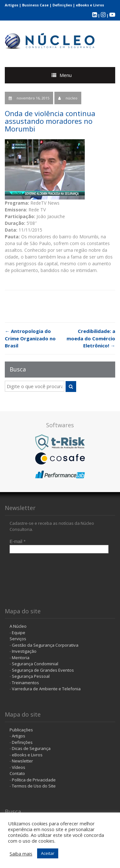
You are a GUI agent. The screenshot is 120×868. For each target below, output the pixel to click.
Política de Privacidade (34, 780)
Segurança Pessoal (31, 676)
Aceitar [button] (48, 853)
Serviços (18, 639)
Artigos (12, 5)
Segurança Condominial (35, 664)
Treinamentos (25, 683)
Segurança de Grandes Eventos (43, 670)
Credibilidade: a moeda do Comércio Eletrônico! (91, 338)
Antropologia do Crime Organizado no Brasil (30, 338)
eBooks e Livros (90, 5)
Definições (62, 5)
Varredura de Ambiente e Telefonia (46, 689)
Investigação (24, 651)
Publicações (21, 730)
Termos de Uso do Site (34, 786)
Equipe (19, 633)
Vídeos (19, 767)
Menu (66, 75)
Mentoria (21, 658)
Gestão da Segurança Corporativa (45, 645)
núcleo (72, 98)
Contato (17, 773)
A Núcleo (18, 626)
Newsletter (22, 761)
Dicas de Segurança (31, 748)
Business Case (35, 5)
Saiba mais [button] (21, 854)
